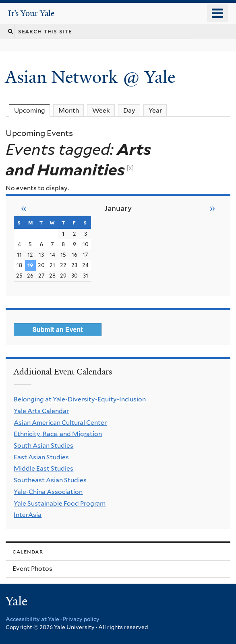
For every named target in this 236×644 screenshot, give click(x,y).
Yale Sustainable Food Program (60, 503)
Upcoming (32, 110)
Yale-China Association (48, 492)
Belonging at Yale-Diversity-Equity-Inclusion (80, 399)
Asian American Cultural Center (60, 423)
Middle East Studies (43, 468)
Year (155, 110)
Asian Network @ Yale (92, 77)
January (118, 208)
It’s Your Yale (31, 13)
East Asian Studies (41, 457)
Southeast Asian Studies (50, 480)
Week (101, 110)
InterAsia (28, 515)
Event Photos (32, 569)
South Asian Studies (43, 445)
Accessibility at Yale (32, 619)
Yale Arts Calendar (41, 411)
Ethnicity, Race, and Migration (58, 434)
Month (69, 110)
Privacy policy (81, 619)
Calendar (28, 551)
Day (129, 110)
